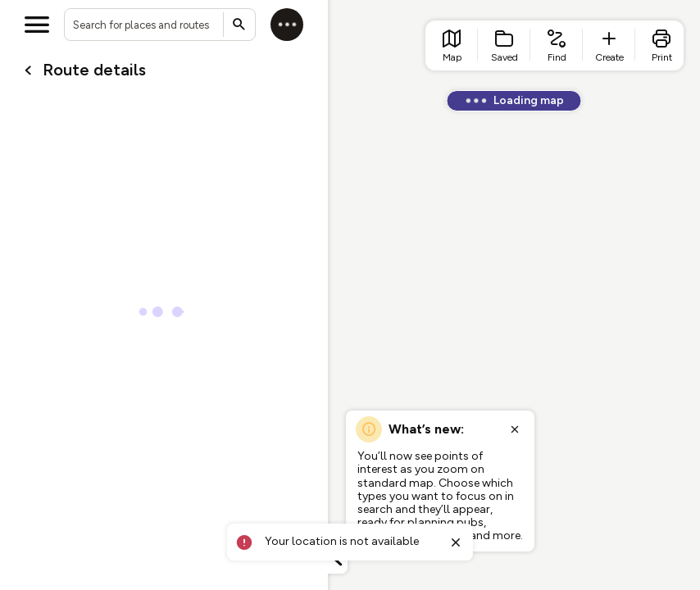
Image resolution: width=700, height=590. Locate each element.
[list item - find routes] (557, 45)
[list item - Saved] (504, 45)
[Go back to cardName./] (28, 70)
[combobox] (160, 25)
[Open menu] (37, 25)
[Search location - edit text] (160, 25)
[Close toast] (456, 542)
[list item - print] (661, 45)
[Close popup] (515, 429)
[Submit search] (239, 25)
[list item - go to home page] (452, 45)
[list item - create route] (609, 45)
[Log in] (287, 25)
